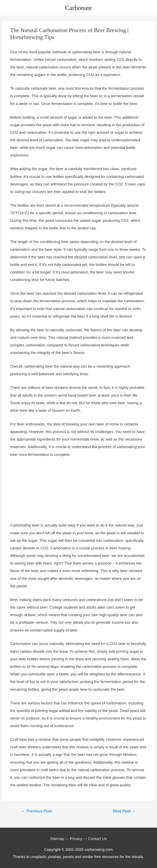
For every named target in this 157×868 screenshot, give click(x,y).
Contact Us (97, 839)
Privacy (76, 839)
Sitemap (57, 839)
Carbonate (78, 8)
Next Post (124, 811)
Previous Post (36, 811)
